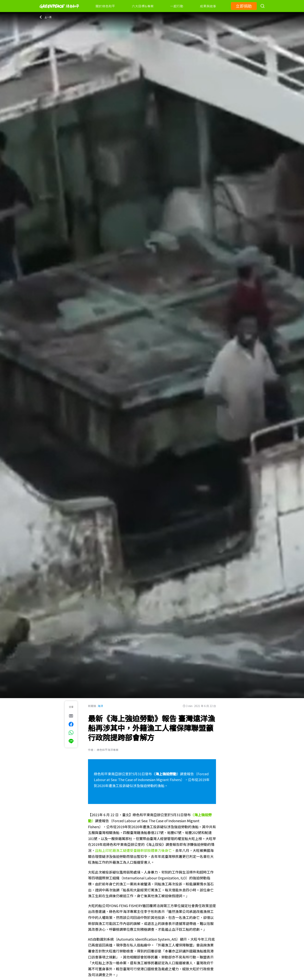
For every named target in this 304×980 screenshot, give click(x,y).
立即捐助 (244, 6)
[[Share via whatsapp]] (71, 733)
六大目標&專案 (143, 6)
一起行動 (177, 6)
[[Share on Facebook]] (71, 724)
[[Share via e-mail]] (71, 716)
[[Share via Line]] (71, 741)
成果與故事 (208, 6)
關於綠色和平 (105, 6)
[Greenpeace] (59, 11)
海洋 (100, 706)
